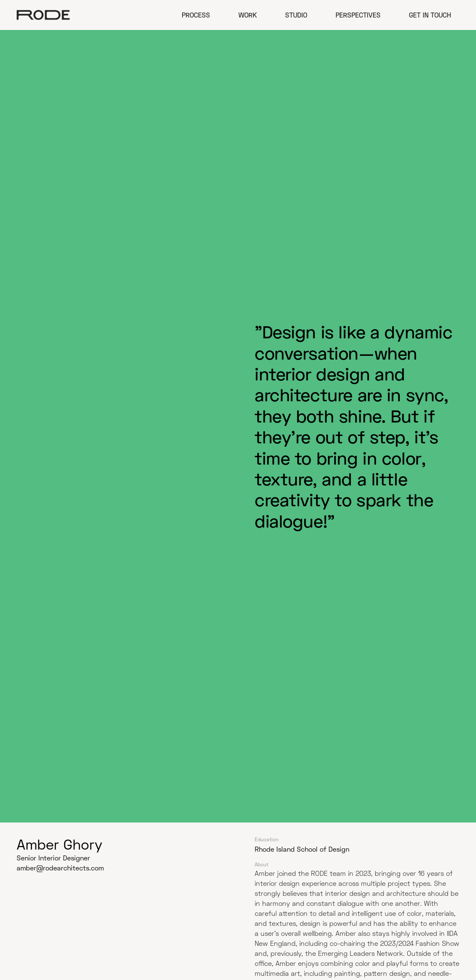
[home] (43, 15)
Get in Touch (430, 15)
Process (196, 15)
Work (248, 15)
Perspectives (358, 15)
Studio (296, 15)
